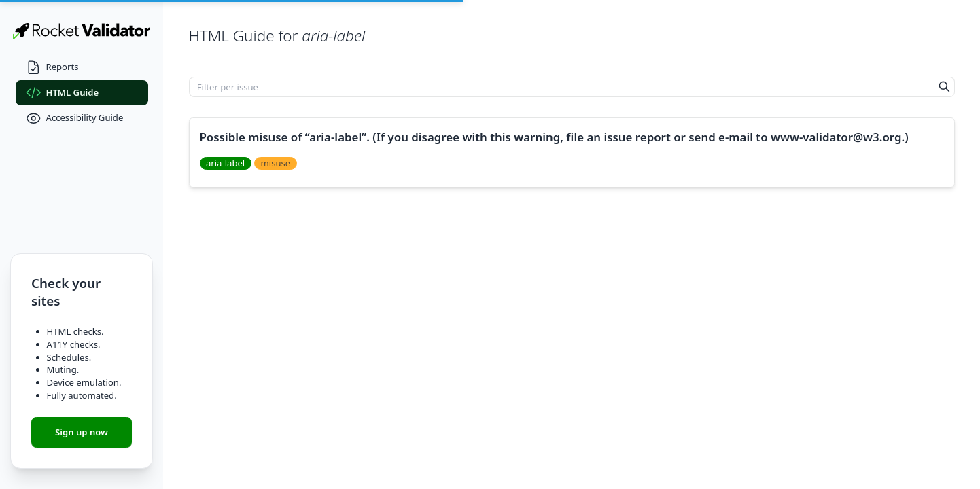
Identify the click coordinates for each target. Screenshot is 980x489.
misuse (276, 163)
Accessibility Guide (75, 119)
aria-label (225, 163)
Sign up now (82, 432)
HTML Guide (63, 93)
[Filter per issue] (562, 87)
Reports (52, 68)
